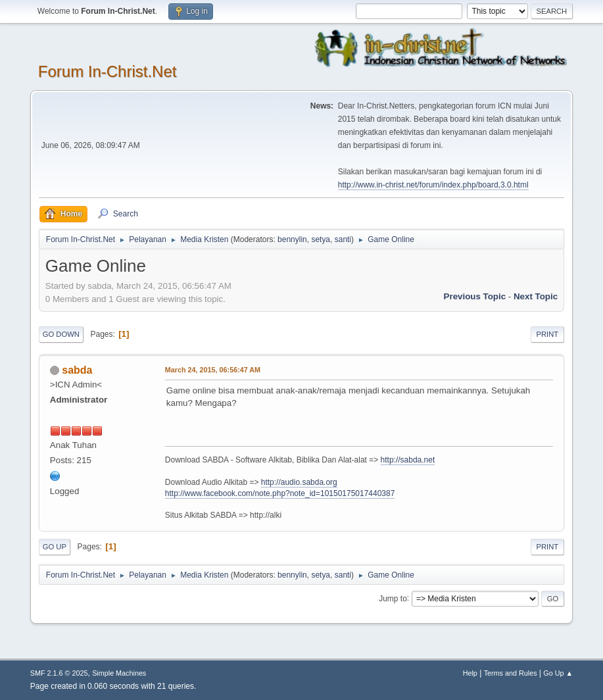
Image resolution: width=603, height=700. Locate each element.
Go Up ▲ (558, 673)
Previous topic (475, 296)
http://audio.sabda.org (299, 482)
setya (321, 239)
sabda (77, 370)
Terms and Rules (511, 673)
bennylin (292, 239)
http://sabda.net (408, 460)
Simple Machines (119, 673)
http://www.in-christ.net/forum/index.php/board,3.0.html (433, 185)
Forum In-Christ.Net (108, 71)
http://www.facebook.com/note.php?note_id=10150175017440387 (280, 493)
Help (470, 673)
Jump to (393, 598)
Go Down (61, 334)
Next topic (536, 296)
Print (548, 334)
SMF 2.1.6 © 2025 (59, 673)
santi (343, 239)
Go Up (55, 547)
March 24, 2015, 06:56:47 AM (213, 370)
